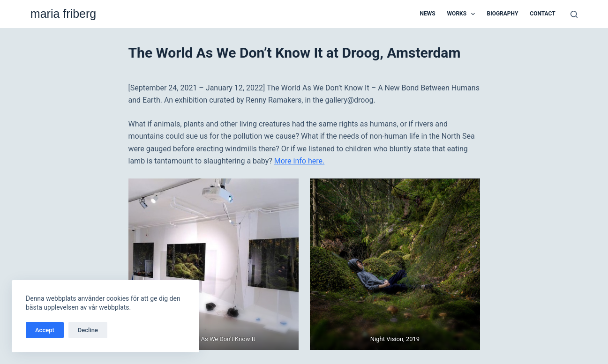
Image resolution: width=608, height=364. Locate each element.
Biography (502, 14)
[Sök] (574, 14)
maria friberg (63, 14)
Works (463, 14)
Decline (88, 330)
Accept (45, 330)
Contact (542, 14)
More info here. (299, 161)
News (428, 14)
